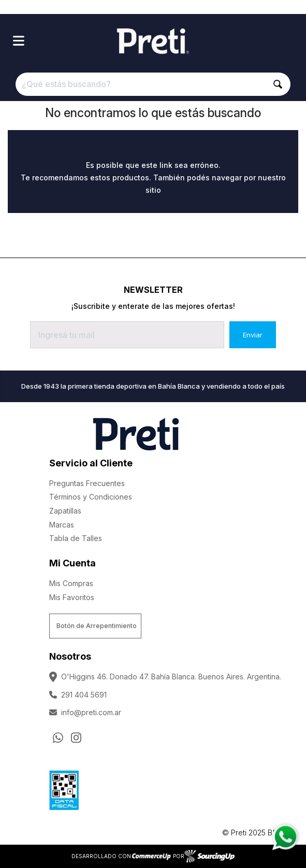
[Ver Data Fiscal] (64, 788)
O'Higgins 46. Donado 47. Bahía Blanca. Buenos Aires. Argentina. (165, 677)
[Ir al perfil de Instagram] (76, 738)
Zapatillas (65, 511)
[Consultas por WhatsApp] (58, 738)
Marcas (62, 525)
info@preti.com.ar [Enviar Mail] (85, 712)
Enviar (253, 335)
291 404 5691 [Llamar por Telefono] (78, 695)
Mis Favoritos (72, 597)
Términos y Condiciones (91, 497)
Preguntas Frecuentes (87, 483)
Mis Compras (71, 583)
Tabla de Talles (76, 538)
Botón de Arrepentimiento (97, 626)
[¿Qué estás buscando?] (153, 84)
